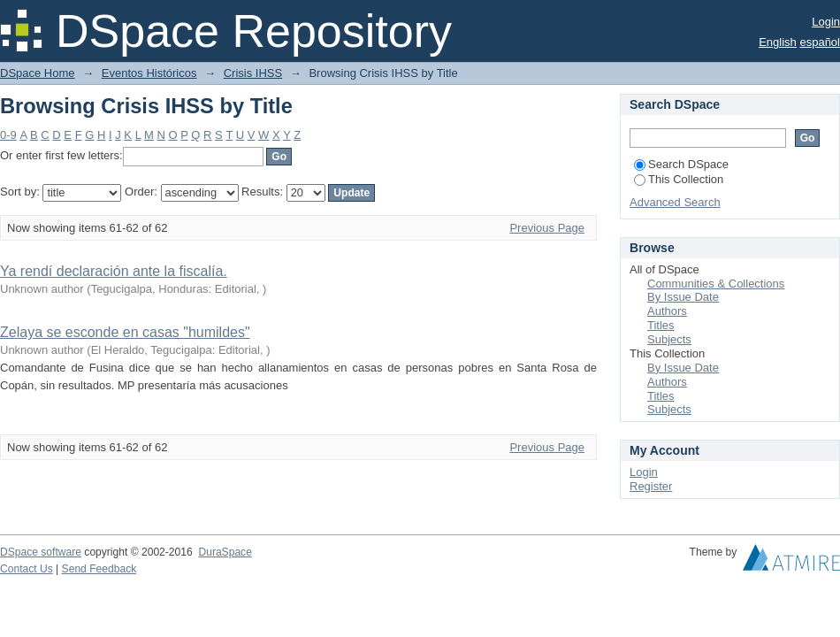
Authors (667, 311)
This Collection (679, 179)
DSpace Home (38, 73)
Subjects (669, 339)
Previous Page (547, 228)
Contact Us (27, 569)
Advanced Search (675, 202)
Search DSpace (681, 164)
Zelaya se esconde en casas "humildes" (125, 332)
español (820, 42)
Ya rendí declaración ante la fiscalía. (114, 271)
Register (651, 486)
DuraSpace (225, 552)
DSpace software (41, 552)
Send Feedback (99, 569)
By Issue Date (683, 297)
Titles (661, 325)
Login (826, 22)
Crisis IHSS (253, 73)
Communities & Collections (716, 284)
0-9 (8, 135)
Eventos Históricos (149, 73)
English (778, 42)
